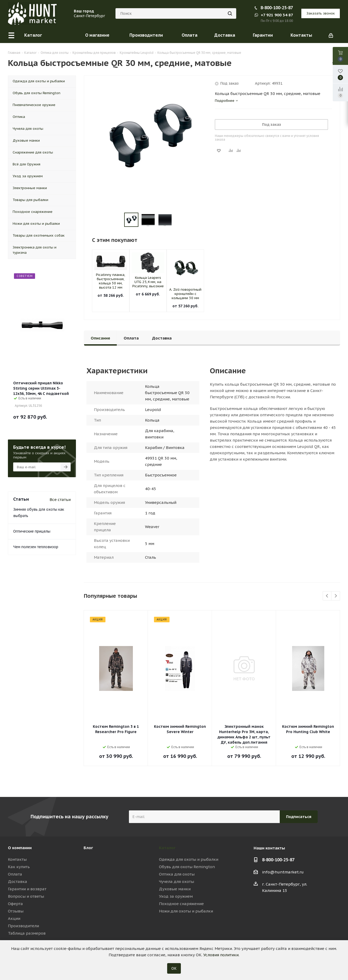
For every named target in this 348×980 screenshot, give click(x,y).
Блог (88, 848)
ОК (174, 968)
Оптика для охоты (177, 874)
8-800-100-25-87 (277, 8)
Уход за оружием (176, 896)
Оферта (15, 904)
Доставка (18, 881)
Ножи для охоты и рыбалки (186, 911)
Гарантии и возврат (27, 889)
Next (336, 596)
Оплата (15, 874)
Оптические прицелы (32, 531)
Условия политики (221, 955)
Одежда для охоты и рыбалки (189, 859)
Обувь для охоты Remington (187, 867)
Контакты (17, 859)
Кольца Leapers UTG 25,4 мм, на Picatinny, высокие (148, 282)
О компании (20, 848)
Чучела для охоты (177, 881)
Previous (327, 596)
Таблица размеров (27, 933)
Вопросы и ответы (26, 896)
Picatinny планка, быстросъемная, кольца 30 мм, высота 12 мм (111, 281)
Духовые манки (175, 889)
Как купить (19, 867)
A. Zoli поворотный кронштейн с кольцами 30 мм (185, 294)
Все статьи (60, 499)
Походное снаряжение (181, 904)
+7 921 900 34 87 (274, 15)
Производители (23, 926)
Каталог (167, 848)
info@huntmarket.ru (283, 872)
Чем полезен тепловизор (36, 547)
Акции (14, 918)
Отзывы (16, 911)
